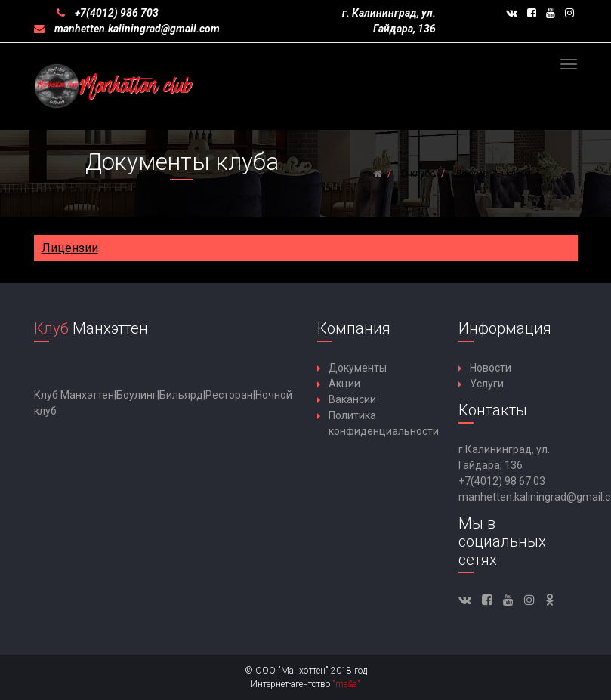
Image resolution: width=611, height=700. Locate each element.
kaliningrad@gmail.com (164, 29)
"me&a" (346, 684)
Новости (491, 368)
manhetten (80, 29)
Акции (344, 384)
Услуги (487, 384)
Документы (358, 368)
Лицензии (70, 248)
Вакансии (352, 399)
